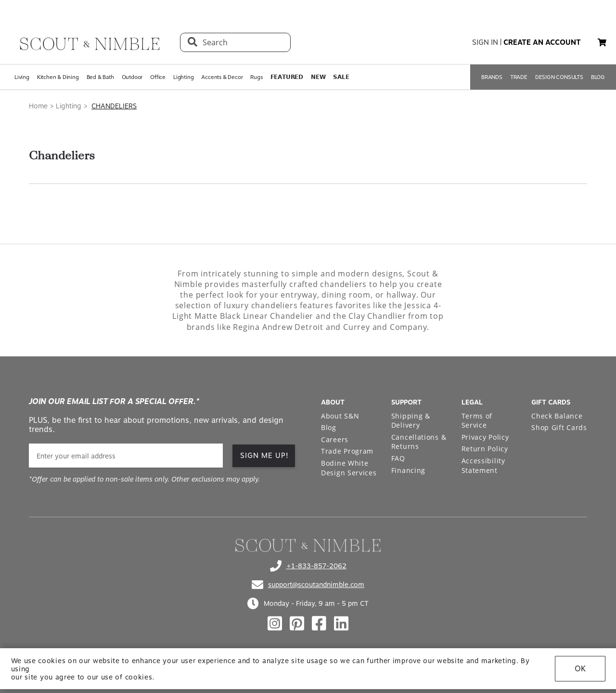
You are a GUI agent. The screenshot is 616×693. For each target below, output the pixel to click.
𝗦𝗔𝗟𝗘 (341, 77)
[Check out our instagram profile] (275, 624)
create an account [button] (542, 42)
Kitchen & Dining (58, 77)
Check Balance (557, 416)
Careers (335, 439)
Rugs (256, 77)
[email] (126, 456)
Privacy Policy (485, 437)
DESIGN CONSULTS (559, 77)
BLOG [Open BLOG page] (598, 77)
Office (158, 77)
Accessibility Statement (483, 465)
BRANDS (492, 77)
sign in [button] (485, 42)
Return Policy (485, 449)
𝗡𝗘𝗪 (318, 77)
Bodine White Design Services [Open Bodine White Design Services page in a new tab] (349, 468)
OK (580, 673)
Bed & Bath (100, 77)
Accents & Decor (222, 77)
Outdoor (132, 77)
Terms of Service (477, 421)
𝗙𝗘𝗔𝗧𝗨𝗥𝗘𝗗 (287, 77)
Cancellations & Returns (419, 442)
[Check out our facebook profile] (319, 624)
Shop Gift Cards (559, 427)
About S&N (340, 416)
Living (22, 77)
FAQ (398, 458)
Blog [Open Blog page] (329, 427)
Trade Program (347, 451)
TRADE (519, 77)
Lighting (183, 77)
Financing (408, 470)
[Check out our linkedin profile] (341, 624)
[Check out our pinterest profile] (297, 624)
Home (38, 106)
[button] (602, 42)
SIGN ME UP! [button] (264, 456)
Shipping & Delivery (411, 421)
